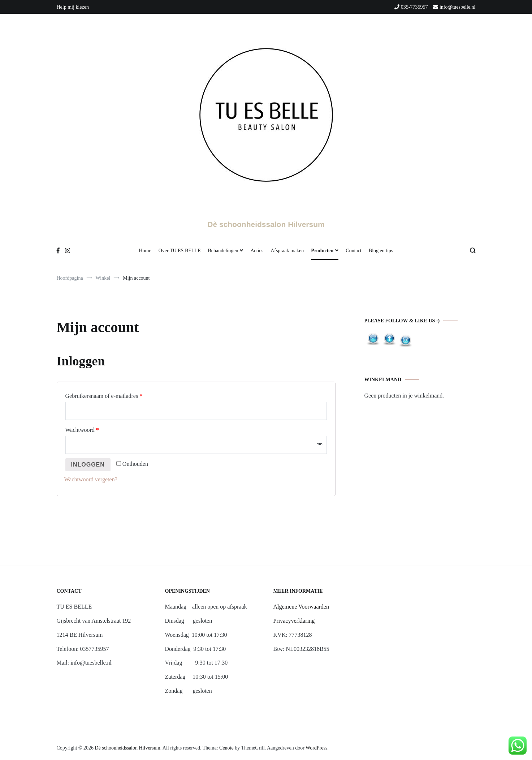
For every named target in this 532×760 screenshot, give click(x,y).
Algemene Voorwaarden (301, 607)
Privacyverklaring (294, 621)
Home (145, 251)
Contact (354, 251)
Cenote (226, 748)
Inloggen (88, 465)
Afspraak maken (287, 251)
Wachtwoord (82, 430)
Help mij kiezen (73, 7)
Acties (257, 251)
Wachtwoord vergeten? (91, 479)
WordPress (316, 748)
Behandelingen (223, 251)
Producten (322, 251)
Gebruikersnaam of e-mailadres (104, 396)
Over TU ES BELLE (180, 251)
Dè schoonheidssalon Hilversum (266, 224)
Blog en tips (381, 251)
